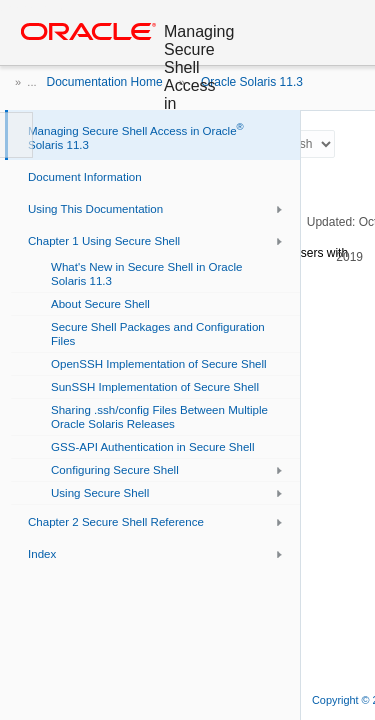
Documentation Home (105, 82)
